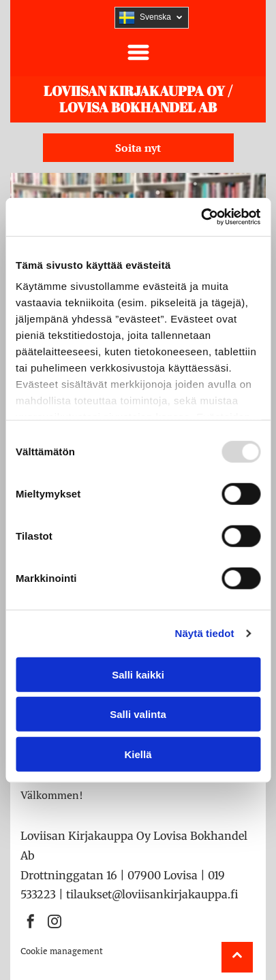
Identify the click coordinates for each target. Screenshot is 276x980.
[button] (138, 52)
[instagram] (55, 923)
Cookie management (62, 951)
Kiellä (138, 754)
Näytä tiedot (205, 633)
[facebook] (31, 923)
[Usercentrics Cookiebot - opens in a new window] (201, 217)
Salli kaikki (138, 674)
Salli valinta (138, 714)
